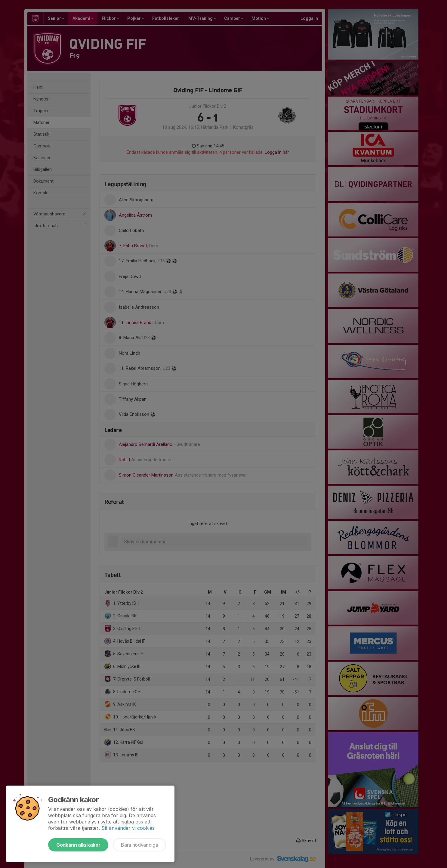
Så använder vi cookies (128, 828)
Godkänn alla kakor (78, 845)
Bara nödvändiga (139, 845)
